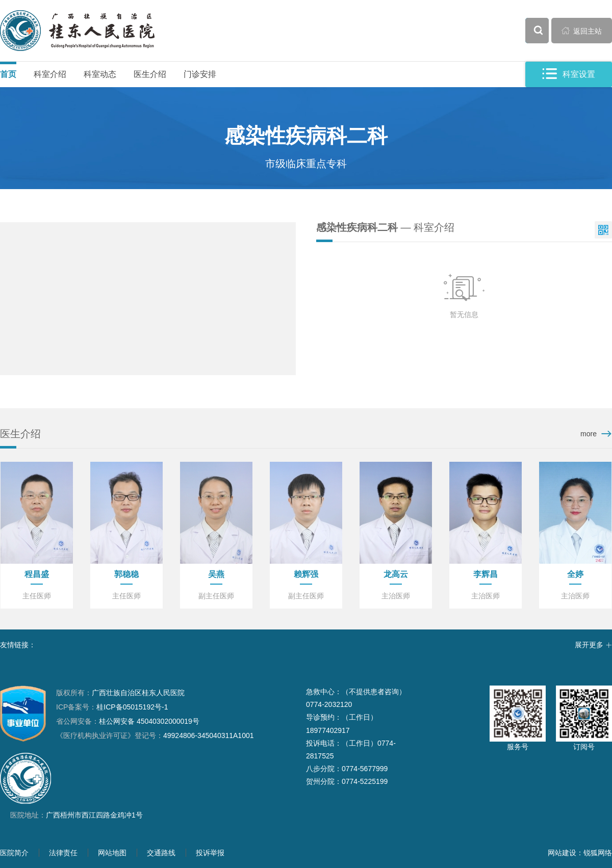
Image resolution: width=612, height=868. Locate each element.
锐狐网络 (598, 853)
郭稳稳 (126, 574)
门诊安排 (200, 74)
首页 (8, 74)
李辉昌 (486, 574)
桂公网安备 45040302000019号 (128, 721)
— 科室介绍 (385, 227)
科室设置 (569, 74)
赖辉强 (306, 574)
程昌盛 (37, 574)
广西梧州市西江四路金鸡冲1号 (94, 815)
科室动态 (100, 74)
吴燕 (216, 574)
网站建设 (562, 853)
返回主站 (582, 31)
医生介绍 (150, 74)
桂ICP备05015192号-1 (132, 707)
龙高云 (396, 574)
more (589, 434)
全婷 (575, 574)
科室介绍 (50, 74)
